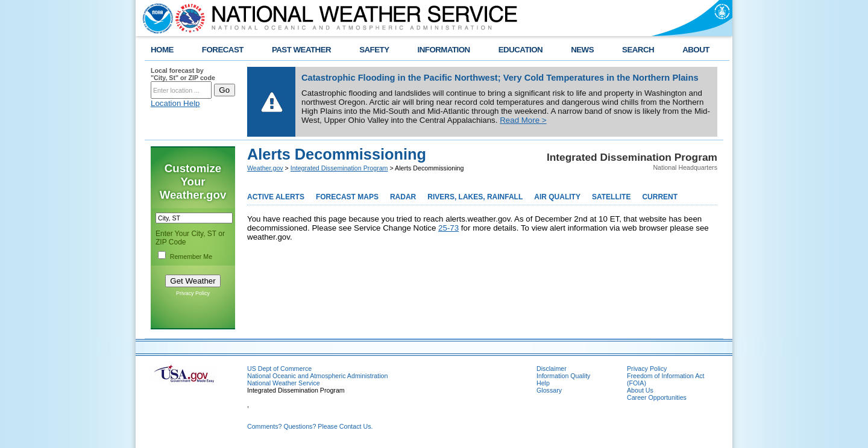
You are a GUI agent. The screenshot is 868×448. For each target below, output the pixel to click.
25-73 (448, 228)
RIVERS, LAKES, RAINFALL (475, 197)
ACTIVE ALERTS (276, 197)
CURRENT (660, 197)
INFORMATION (444, 50)
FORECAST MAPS (347, 197)
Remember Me (191, 257)
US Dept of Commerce (279, 369)
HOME (162, 50)
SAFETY (374, 50)
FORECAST (223, 50)
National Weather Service (284, 383)
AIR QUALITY (557, 197)
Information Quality (563, 376)
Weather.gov (265, 168)
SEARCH (638, 50)
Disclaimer (552, 369)
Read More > (523, 120)
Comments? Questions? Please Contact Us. (310, 426)
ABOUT (696, 50)
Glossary (549, 390)
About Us (640, 390)
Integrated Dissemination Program (339, 168)
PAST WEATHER (301, 50)
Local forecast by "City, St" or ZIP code (183, 74)
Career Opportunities (657, 397)
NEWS (582, 50)
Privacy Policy (193, 293)
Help (543, 383)
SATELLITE (611, 197)
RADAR (403, 197)
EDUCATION (520, 50)
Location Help (175, 103)
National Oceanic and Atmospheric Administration (317, 376)
